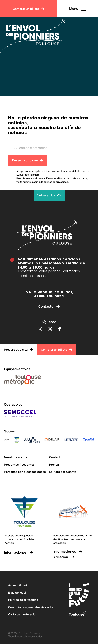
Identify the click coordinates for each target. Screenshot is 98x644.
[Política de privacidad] (35, 600)
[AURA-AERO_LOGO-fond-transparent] (36, 440)
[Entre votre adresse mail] (49, 148)
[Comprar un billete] (29, 9)
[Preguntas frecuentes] (25, 464)
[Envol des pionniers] (49, 236)
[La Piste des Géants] (72, 472)
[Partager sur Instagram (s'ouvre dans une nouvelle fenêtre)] (40, 329)
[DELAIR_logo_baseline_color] (56, 440)
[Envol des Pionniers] (36, 34)
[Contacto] (49, 307)
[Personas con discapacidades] (25, 472)
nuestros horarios (32, 276)
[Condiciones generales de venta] (35, 607)
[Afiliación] (74, 557)
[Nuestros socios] (25, 457)
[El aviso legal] (35, 592)
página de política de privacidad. (50, 182)
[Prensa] (72, 464)
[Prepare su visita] (18, 350)
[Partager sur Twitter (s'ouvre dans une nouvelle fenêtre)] (50, 329)
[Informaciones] (24, 553)
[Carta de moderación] (35, 614)
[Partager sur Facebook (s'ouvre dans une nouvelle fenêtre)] (60, 329)
